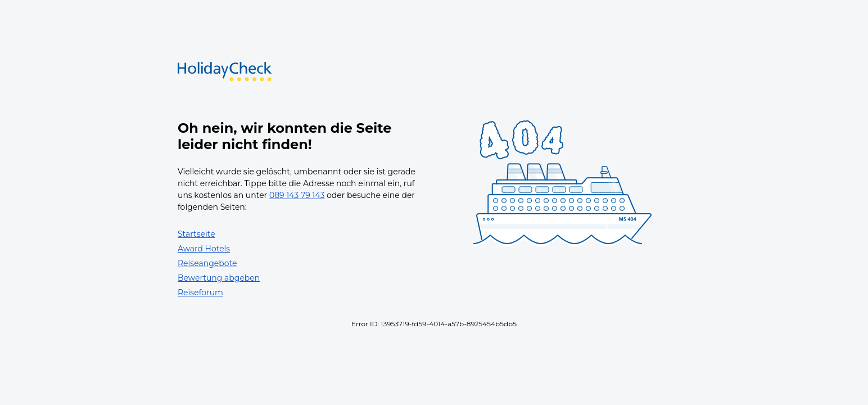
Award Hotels (204, 249)
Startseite (196, 234)
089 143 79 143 (297, 195)
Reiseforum (200, 292)
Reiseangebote (207, 263)
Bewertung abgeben (219, 278)
